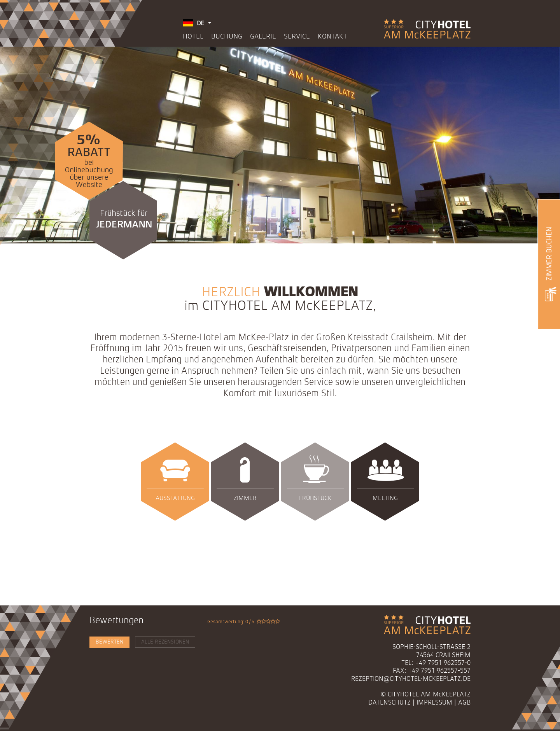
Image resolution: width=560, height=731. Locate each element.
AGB (464, 703)
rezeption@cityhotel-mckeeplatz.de (411, 679)
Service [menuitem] (297, 37)
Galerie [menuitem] (263, 37)
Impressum (434, 703)
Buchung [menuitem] (227, 37)
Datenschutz (389, 703)
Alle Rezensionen (165, 642)
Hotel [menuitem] (193, 37)
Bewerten (109, 642)
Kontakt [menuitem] (332, 37)
